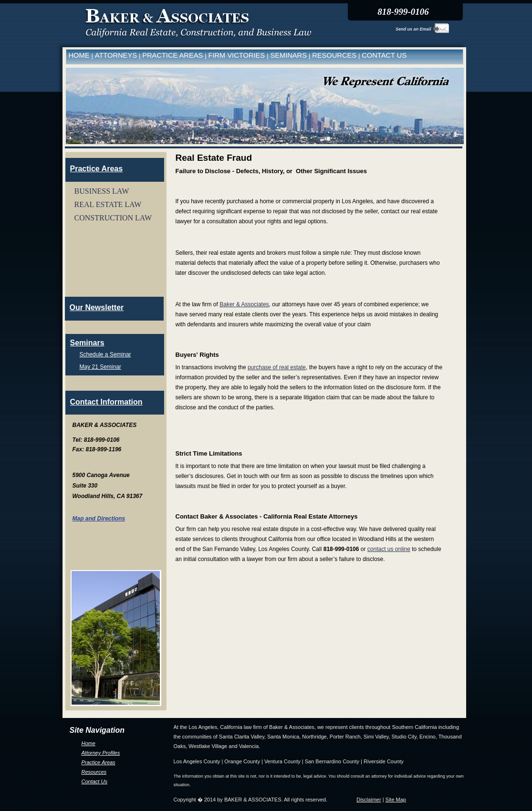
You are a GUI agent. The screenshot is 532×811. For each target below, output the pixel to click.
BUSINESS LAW (102, 191)
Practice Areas (99, 762)
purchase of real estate (277, 367)
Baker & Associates (244, 304)
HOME (80, 55)
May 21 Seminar (100, 367)
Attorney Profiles (101, 753)
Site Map (396, 800)
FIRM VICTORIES (238, 55)
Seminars (87, 343)
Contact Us (94, 781)
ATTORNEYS (117, 55)
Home (89, 743)
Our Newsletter (97, 307)
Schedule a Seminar (105, 354)
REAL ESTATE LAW (108, 204)
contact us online (389, 549)
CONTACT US (384, 55)
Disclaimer (369, 800)
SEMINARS (289, 55)
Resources (94, 772)
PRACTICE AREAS (173, 55)
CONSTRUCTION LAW (113, 218)
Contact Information (106, 402)
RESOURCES (335, 55)
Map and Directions (99, 519)
